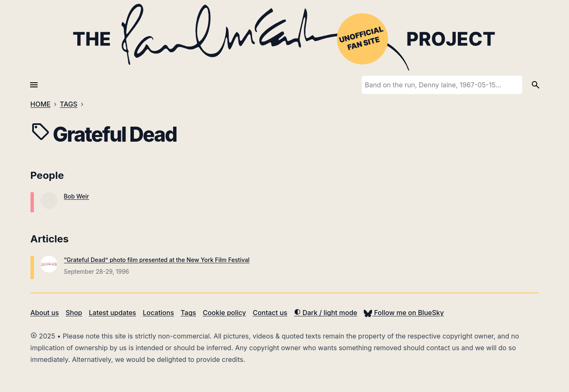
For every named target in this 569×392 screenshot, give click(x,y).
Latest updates (113, 313)
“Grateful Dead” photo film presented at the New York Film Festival (157, 260)
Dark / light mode (325, 313)
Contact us (270, 313)
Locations (158, 313)
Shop (74, 313)
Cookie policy (224, 313)
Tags (188, 313)
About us (45, 313)
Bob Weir (77, 196)
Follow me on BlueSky (404, 313)
